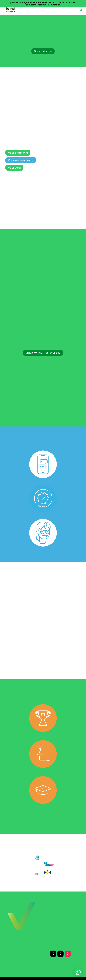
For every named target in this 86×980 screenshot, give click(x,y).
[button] (78, 972)
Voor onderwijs (18, 153)
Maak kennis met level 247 (43, 353)
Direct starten (43, 51)
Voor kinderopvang (21, 160)
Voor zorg (14, 168)
